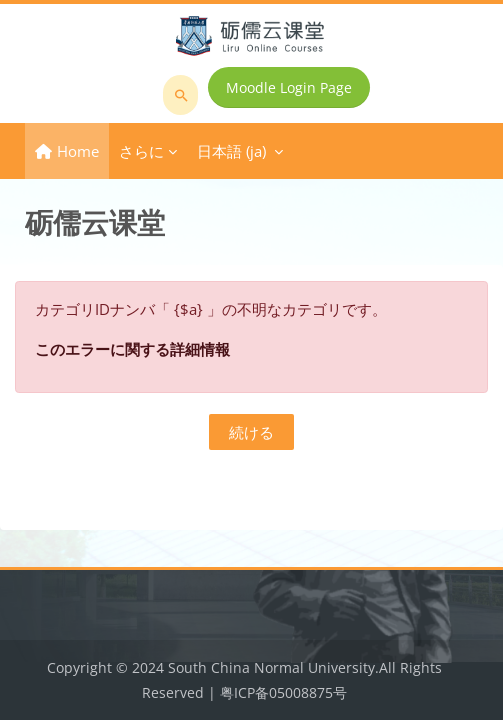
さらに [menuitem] (141, 151)
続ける (251, 432)
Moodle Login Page (289, 87)
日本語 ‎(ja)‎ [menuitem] (231, 151)
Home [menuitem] (78, 151)
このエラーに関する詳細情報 (132, 349)
